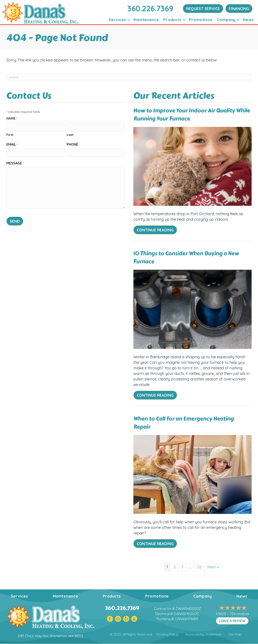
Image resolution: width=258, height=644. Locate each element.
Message (15, 163)
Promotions (201, 20)
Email (12, 144)
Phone (72, 144)
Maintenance (146, 20)
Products (172, 20)
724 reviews (239, 614)
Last (70, 135)
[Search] (129, 77)
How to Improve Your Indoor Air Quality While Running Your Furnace (192, 115)
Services (117, 20)
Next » (213, 567)
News (248, 20)
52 (199, 567)
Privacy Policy (167, 634)
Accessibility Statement (203, 634)
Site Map (235, 634)
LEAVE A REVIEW (232, 621)
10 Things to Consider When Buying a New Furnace (186, 257)
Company (226, 20)
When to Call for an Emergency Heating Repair (184, 423)
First (10, 135)
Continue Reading (155, 230)
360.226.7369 (150, 8)
